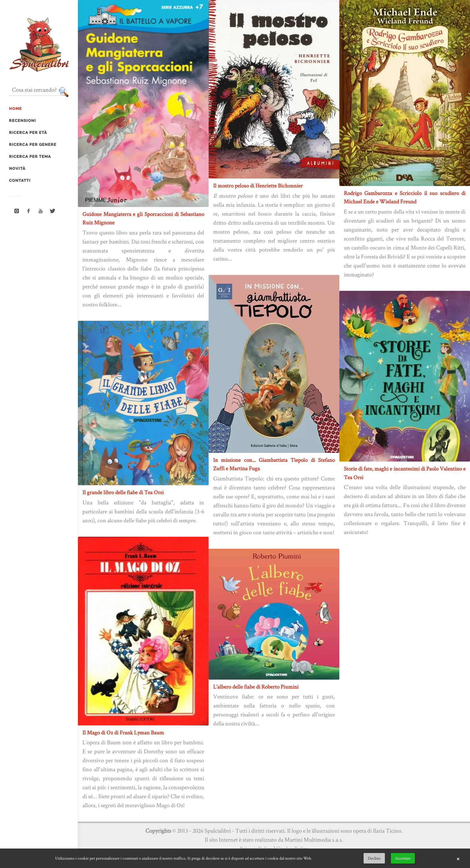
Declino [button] (374, 858)
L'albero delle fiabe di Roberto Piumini (256, 687)
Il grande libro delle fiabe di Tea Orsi (123, 492)
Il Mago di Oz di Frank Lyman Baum (123, 732)
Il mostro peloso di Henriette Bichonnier (258, 186)
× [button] (458, 858)
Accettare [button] (403, 858)
